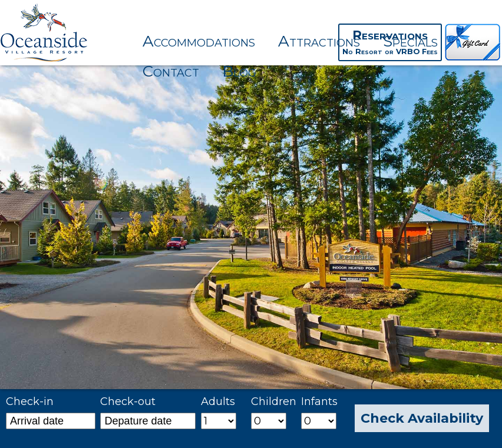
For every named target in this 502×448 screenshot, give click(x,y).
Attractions (319, 41)
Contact (171, 71)
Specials (410, 41)
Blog (239, 71)
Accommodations (199, 41)
